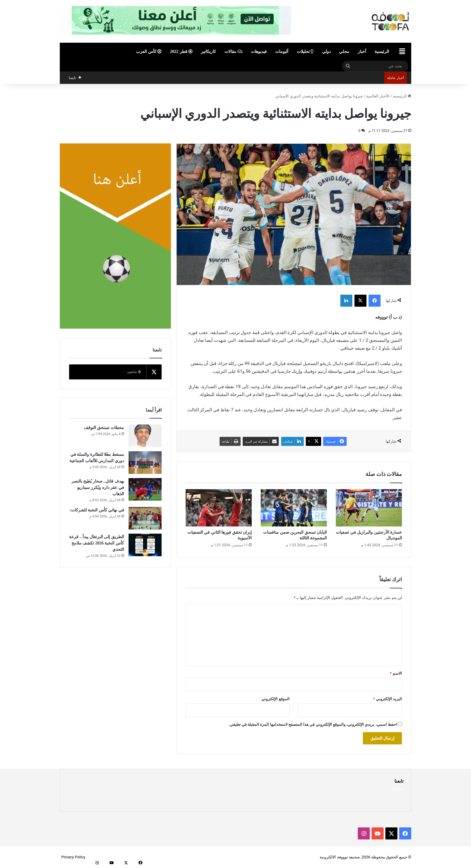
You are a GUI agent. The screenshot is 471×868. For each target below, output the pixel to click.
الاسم (396, 673)
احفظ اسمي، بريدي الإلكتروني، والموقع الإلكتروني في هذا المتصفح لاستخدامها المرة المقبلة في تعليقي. (313, 724)
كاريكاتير (208, 52)
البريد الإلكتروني (387, 699)
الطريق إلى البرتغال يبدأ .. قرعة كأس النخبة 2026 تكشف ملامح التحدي (97, 543)
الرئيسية (382, 52)
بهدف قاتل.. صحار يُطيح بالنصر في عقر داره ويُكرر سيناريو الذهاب (98, 488)
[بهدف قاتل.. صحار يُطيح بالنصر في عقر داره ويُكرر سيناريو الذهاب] (145, 489)
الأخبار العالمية (378, 96)
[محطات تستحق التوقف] (145, 436)
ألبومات (282, 52)
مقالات (233, 52)
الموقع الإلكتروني (275, 699)
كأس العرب (149, 52)
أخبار (362, 52)
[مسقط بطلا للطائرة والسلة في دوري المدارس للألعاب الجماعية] (145, 463)
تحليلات (305, 52)
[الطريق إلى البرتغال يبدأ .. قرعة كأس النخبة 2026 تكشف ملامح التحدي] (145, 545)
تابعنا (399, 781)
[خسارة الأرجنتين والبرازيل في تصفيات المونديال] (369, 508)
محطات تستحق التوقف (104, 428)
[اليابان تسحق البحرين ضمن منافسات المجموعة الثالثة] (294, 508)
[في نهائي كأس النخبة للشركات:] (145, 518)
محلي (344, 52)
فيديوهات (259, 52)
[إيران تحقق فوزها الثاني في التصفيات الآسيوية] (219, 508)
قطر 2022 (181, 52)
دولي (326, 52)
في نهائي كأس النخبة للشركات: (97, 510)
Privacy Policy (73, 857)
